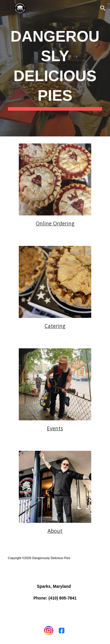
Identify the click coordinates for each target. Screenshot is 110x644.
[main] (55, 68)
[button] (7, 8)
